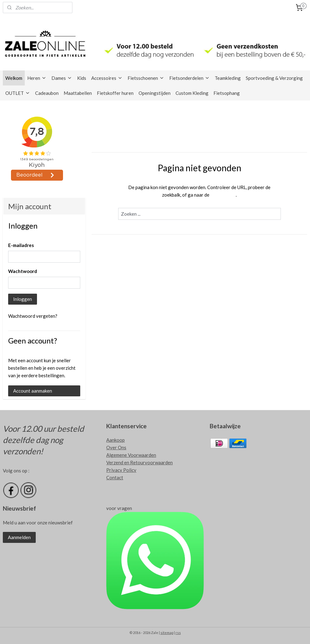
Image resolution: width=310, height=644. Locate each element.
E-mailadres (21, 245)
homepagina (223, 195)
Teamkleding (228, 78)
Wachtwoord (23, 271)
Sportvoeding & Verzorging (274, 78)
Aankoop (116, 440)
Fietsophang (227, 93)
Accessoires (107, 78)
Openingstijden (155, 93)
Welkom (14, 78)
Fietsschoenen (146, 78)
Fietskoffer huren (115, 93)
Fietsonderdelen (189, 78)
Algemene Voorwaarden (131, 455)
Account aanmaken (33, 391)
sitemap (167, 633)
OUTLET (18, 93)
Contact (115, 477)
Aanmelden (19, 537)
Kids (82, 78)
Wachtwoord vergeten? (33, 316)
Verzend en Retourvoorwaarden (139, 462)
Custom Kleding (192, 93)
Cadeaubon (47, 93)
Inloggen (23, 299)
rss (178, 633)
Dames (62, 78)
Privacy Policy (121, 470)
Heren (37, 78)
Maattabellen (78, 93)
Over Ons (116, 447)
